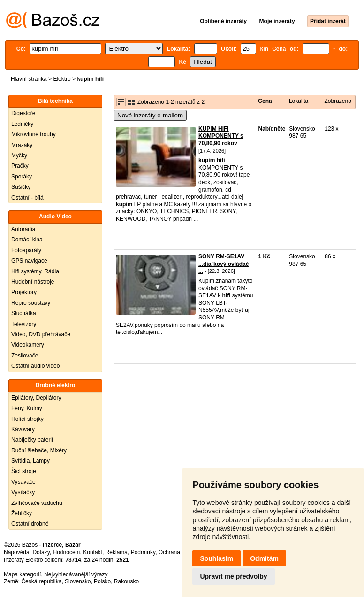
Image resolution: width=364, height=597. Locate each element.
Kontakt (93, 552)
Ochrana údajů (177, 552)
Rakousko (126, 581)
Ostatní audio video (35, 366)
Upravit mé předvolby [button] (233, 576)
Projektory (24, 292)
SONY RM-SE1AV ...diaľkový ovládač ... (224, 264)
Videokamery (28, 345)
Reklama (117, 552)
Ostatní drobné (30, 524)
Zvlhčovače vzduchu (37, 503)
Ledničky (22, 124)
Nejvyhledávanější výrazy (76, 574)
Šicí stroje (24, 471)
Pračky (20, 166)
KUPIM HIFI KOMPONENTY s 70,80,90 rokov (221, 136)
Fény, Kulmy (27, 408)
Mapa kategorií (22, 574)
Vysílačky (23, 492)
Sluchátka (24, 313)
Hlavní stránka (29, 79)
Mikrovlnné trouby (34, 134)
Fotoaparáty (26, 250)
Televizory (24, 324)
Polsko (102, 581)
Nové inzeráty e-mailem (150, 115)
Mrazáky (22, 145)
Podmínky (143, 552)
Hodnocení (67, 552)
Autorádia (23, 229)
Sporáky (22, 177)
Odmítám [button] (264, 558)
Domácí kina (27, 240)
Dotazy (41, 552)
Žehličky (22, 513)
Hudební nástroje (33, 282)
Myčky (19, 155)
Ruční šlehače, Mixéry (39, 450)
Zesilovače (25, 356)
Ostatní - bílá (27, 198)
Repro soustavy (31, 303)
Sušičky (21, 187)
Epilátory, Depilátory (36, 398)
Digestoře (23, 113)
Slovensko (78, 581)
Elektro (62, 79)
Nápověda (17, 552)
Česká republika (41, 581)
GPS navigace (29, 261)
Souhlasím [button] (216, 558)
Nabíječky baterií (32, 440)
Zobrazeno (338, 101)
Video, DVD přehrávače (41, 334)
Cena (265, 101)
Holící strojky (27, 419)
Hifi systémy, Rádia (35, 271)
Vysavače (23, 482)
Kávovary (23, 429)
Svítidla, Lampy (30, 461)
